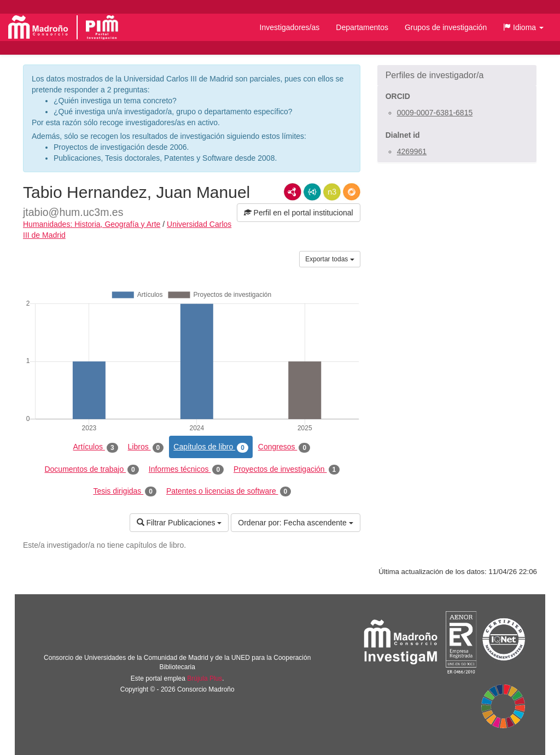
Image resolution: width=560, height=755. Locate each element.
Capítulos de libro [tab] (211, 447)
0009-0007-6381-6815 (435, 113)
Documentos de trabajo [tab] (91, 470)
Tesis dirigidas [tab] (125, 491)
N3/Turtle (332, 192)
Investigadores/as (290, 27)
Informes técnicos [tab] (186, 470)
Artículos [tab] (96, 447)
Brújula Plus (205, 678)
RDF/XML (293, 192)
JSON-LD (312, 192)
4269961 (412, 151)
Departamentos (362, 27)
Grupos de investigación (446, 27)
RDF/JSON (352, 192)
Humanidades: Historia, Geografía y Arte (92, 224)
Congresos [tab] (284, 447)
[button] (523, 27)
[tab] (457, 75)
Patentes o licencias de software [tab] (229, 491)
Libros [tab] (146, 447)
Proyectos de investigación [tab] (287, 470)
